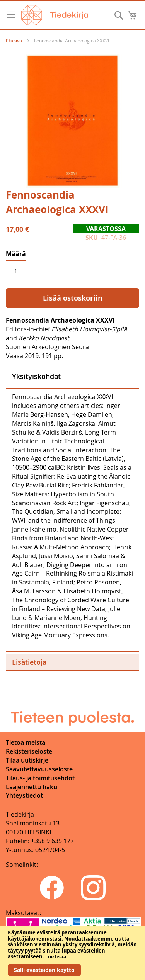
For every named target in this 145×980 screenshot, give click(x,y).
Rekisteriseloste (29, 751)
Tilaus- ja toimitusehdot (40, 778)
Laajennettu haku (32, 787)
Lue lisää (56, 956)
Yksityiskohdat (36, 376)
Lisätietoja (29, 662)
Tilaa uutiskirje (27, 760)
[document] (72, 953)
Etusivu (14, 41)
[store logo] (55, 15)
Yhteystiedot (24, 795)
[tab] (72, 377)
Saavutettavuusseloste (39, 769)
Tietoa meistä (26, 742)
